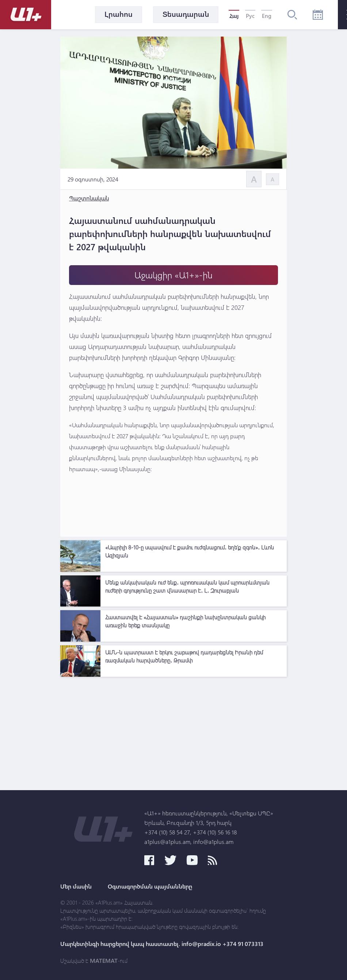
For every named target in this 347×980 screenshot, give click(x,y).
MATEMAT (104, 961)
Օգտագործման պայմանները (150, 886)
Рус (250, 16)
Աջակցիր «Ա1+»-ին (173, 275)
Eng (267, 16)
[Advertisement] (173, 732)
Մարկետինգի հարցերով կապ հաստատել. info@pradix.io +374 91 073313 (162, 944)
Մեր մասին (76, 886)
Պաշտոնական (89, 198)
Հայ (234, 16)
